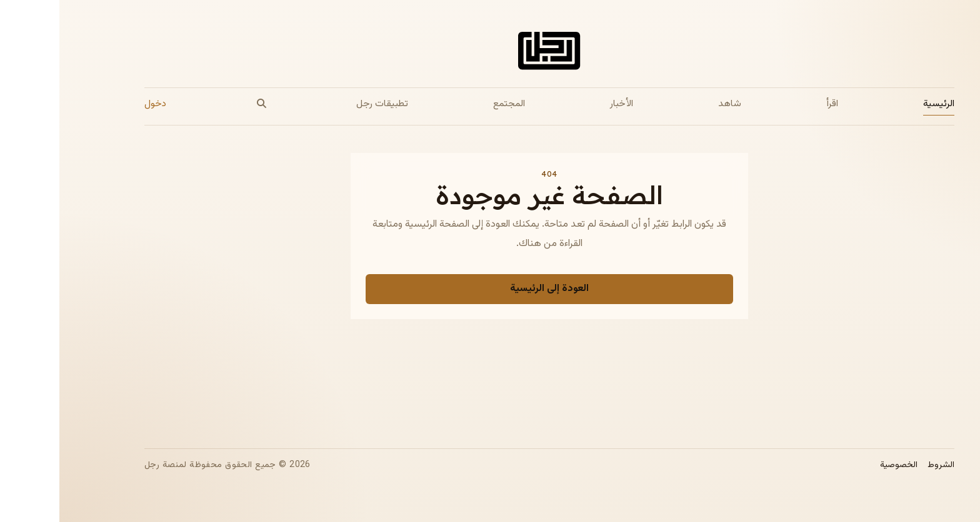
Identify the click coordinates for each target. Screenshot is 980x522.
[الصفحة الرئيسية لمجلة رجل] (490, 53)
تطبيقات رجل (323, 104)
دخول (96, 104)
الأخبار (562, 104)
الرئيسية (879, 104)
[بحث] (202, 104)
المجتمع (450, 104)
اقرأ (773, 104)
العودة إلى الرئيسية (490, 289)
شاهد (670, 104)
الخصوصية (839, 465)
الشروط (882, 465)
